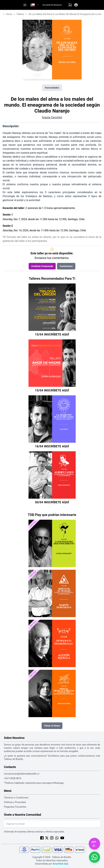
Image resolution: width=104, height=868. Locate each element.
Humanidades (52, 88)
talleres (20, 14)
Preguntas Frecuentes (15, 807)
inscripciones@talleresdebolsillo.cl (22, 774)
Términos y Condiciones (16, 798)
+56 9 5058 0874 (13, 778)
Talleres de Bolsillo (52, 5)
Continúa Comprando (42, 266)
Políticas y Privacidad (15, 802)
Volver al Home (52, 726)
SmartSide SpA (60, 864)
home (9, 14)
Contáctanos (66, 266)
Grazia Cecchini (52, 117)
